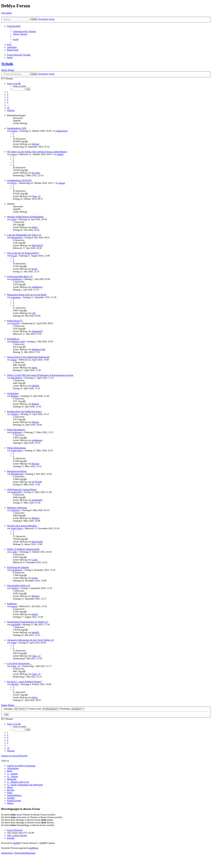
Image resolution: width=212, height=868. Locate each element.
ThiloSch (15, 510)
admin (14, 154)
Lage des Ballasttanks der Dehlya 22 (24, 235)
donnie (14, 131)
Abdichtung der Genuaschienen (22, 489)
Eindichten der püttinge (18, 567)
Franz (14, 643)
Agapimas (16, 297)
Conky (14, 552)
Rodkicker (12, 604)
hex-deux (36, 173)
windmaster (17, 432)
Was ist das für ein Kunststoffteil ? (23, 253)
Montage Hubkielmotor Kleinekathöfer (25, 217)
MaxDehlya (17, 378)
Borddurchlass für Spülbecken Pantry (25, 412)
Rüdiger (15, 396)
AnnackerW (37, 331)
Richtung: (73, 709)
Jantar (14, 360)
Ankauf (60, 154)
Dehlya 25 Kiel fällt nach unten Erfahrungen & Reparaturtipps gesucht (40, 375)
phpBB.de (33, 848)
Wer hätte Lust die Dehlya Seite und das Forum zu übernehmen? (37, 152)
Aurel (14, 219)
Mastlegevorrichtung (17, 471)
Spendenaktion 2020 (17, 128)
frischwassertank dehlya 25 (20, 276)
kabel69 (35, 386)
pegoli (35, 578)
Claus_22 (36, 196)
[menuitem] (24, 31)
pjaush (14, 606)
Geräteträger (13, 393)
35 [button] (8, 108)
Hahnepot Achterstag (17, 508)
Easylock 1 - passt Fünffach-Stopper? (25, 682)
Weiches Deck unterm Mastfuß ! (22, 526)
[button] (14, 84)
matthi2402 (16, 492)
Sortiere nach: (44, 709)
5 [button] (8, 102)
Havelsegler (37, 542)
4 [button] (8, 100)
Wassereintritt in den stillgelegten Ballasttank (28, 357)
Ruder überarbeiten (16, 430)
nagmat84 (16, 624)
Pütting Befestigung (16, 448)
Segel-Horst (17, 450)
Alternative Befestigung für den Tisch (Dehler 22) (30, 640)
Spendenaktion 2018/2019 (19, 180)
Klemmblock (13, 339)
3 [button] (8, 97)
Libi (34, 313)
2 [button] (8, 95)
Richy (14, 183)
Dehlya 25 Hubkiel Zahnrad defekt (23, 549)
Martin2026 (17, 238)
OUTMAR (37, 482)
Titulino (15, 414)
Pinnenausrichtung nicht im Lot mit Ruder (27, 295)
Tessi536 (15, 323)
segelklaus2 (17, 279)
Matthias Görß (18, 342)
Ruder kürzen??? (15, 321)
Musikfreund (17, 474)
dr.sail (14, 256)
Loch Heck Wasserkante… (20, 663)
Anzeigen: (16, 709)
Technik (7, 64)
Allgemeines (62, 131)
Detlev (35, 227)
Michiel (15, 684)
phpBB (16, 843)
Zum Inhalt (6, 13)
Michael (35, 144)
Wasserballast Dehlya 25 (19, 586)
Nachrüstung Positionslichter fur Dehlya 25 (27, 622)
